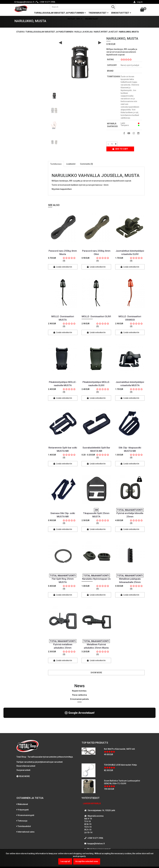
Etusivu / (21, 35)
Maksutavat (23, 783)
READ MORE (23, 755)
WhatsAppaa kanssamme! (99, 828)
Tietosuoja (22, 800)
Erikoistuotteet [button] (121, 13)
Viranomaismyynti (26, 794)
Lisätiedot (71, 167)
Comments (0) (86, 167)
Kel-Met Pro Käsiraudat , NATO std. (120, 728)
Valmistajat (92, 19)
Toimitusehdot (24, 805)
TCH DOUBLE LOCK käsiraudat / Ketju (120, 744)
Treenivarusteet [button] (98, 13)
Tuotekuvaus (56, 167)
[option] (54, 97)
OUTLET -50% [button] (75, 19)
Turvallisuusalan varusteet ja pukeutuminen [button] (60, 13)
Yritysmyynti (23, 789)
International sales (26, 811)
